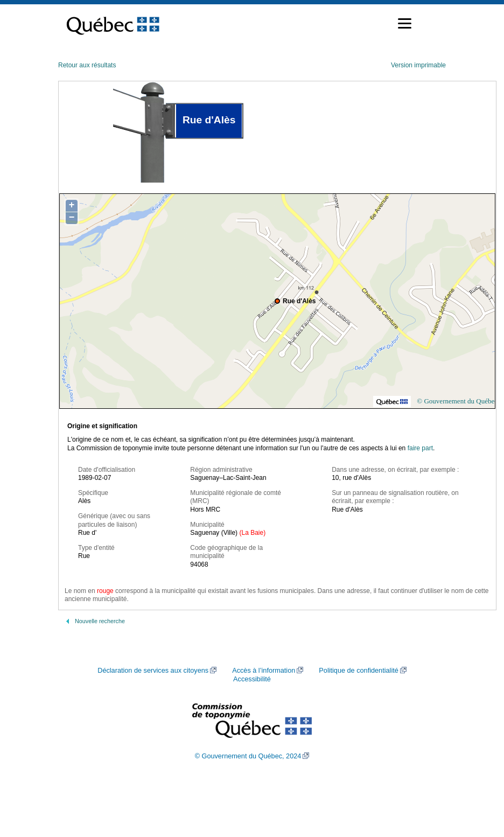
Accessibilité (252, 679)
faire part (420, 448)
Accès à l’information (264, 671)
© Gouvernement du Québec (457, 401)
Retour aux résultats (87, 65)
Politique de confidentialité (358, 671)
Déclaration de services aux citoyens (153, 671)
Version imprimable (418, 65)
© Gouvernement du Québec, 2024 (248, 756)
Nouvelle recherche (100, 621)
